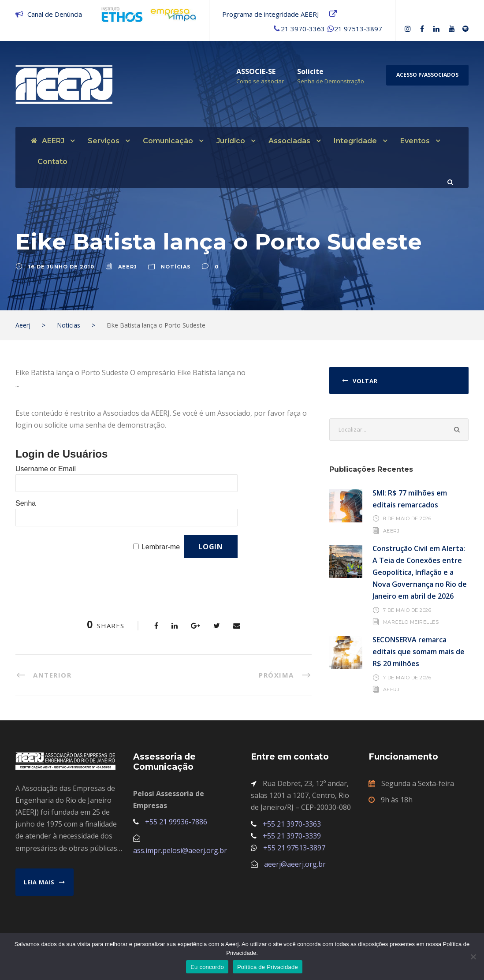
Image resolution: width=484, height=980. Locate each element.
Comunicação (168, 141)
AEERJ (48, 141)
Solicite (310, 71)
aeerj (128, 267)
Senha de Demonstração (331, 81)
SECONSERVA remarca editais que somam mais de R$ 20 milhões (419, 652)
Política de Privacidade (268, 967)
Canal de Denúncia (55, 14)
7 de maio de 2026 (407, 610)
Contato (52, 162)
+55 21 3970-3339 (292, 836)
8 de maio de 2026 (407, 518)
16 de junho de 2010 (61, 267)
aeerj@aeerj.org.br (295, 864)
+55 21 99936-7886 (176, 822)
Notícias (176, 267)
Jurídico (231, 141)
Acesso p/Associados (427, 75)
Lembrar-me (161, 547)
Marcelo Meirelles (411, 622)
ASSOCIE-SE (256, 71)
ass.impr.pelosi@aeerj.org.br (180, 850)
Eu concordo (207, 967)
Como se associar (260, 81)
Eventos (415, 141)
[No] (473, 957)
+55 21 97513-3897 (294, 848)
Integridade (355, 141)
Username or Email (46, 469)
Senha (26, 503)
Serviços (104, 141)
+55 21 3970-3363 (292, 824)
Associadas (289, 141)
